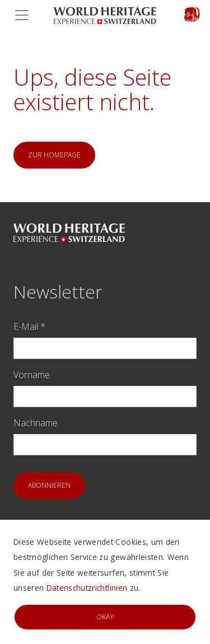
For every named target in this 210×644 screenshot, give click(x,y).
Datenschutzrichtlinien (87, 588)
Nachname (36, 423)
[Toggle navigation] (25, 15)
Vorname (32, 375)
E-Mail (29, 326)
